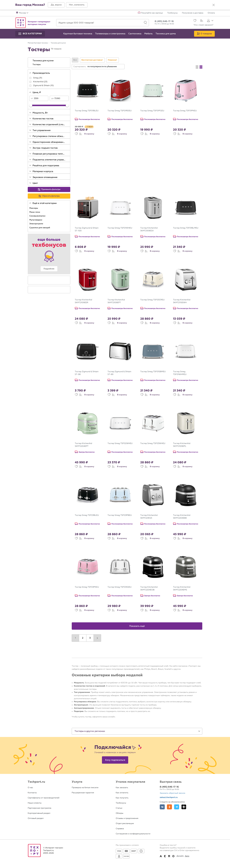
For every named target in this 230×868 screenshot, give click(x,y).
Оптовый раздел (36, 818)
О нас (30, 788)
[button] (56, 5)
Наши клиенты (35, 803)
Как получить (122, 798)
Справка (120, 829)
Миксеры (34, 208)
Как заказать (122, 788)
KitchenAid (38, 82)
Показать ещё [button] (137, 626)
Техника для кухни (43, 61)
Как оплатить (122, 793)
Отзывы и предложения (127, 818)
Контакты (32, 793)
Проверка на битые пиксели (85, 788)
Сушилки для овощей (40, 228)
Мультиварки (36, 220)
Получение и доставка (193, 13)
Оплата (211, 13)
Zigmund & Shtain (41, 86)
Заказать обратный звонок (172, 793)
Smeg (36, 78)
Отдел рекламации (125, 824)
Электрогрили (36, 224)
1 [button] (75, 638)
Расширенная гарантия (83, 793)
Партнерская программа (39, 808)
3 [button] (90, 638)
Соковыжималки (38, 216)
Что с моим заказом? (203, 25)
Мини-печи (35, 212)
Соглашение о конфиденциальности (133, 834)
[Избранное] (194, 21)
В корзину (89, 134)
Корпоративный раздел (39, 813)
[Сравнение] (201, 21)
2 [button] (83, 638)
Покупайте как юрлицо (152, 13)
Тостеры (37, 64)
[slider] (31, 105)
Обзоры (119, 813)
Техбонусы (172, 13)
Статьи (119, 808)
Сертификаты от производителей (44, 798)
